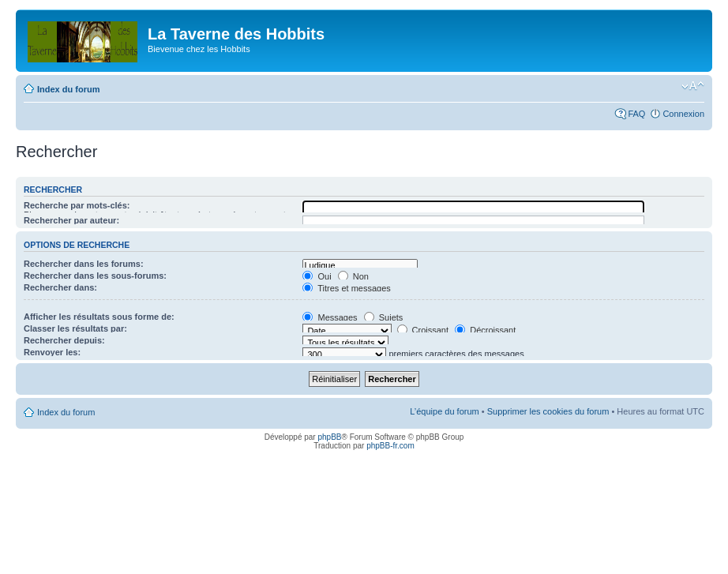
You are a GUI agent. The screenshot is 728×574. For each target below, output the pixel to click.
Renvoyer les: (52, 352)
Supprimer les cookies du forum (548, 411)
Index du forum (68, 89)
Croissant (423, 330)
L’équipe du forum (444, 411)
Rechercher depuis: (64, 340)
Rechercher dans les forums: (84, 264)
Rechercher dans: (60, 287)
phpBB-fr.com (390, 446)
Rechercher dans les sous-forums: (95, 276)
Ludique (360, 266)
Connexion (683, 114)
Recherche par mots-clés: (77, 205)
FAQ (636, 114)
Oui (317, 276)
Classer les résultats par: (75, 328)
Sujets (384, 317)
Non (353, 276)
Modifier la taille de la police (693, 86)
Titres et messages (346, 288)
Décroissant (485, 330)
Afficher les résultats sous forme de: (99, 317)
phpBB (329, 437)
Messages (330, 317)
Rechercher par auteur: (71, 220)
